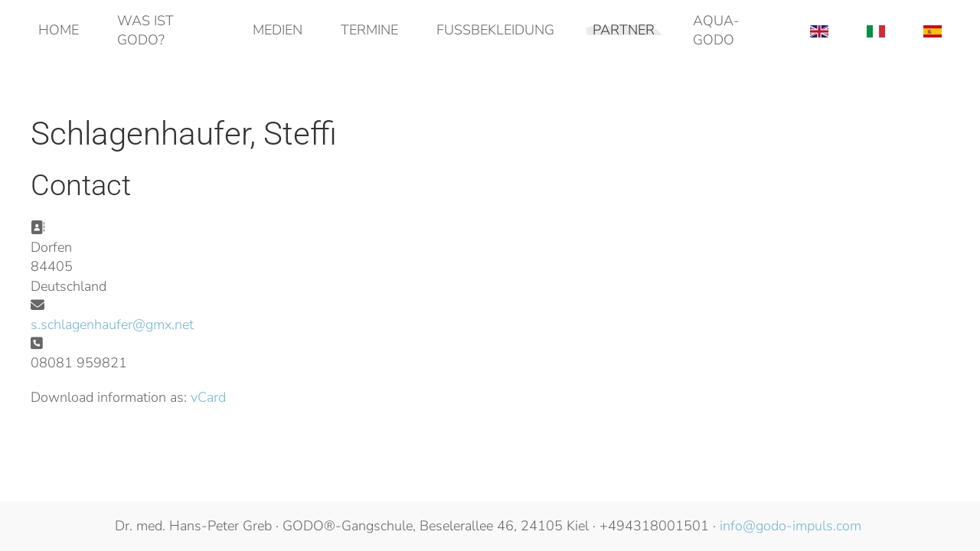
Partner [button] (624, 30)
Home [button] (59, 30)
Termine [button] (369, 30)
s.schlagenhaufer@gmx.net (112, 324)
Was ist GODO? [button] (145, 30)
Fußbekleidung (495, 30)
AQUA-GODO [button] (716, 30)
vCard (208, 397)
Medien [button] (278, 30)
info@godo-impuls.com (791, 526)
